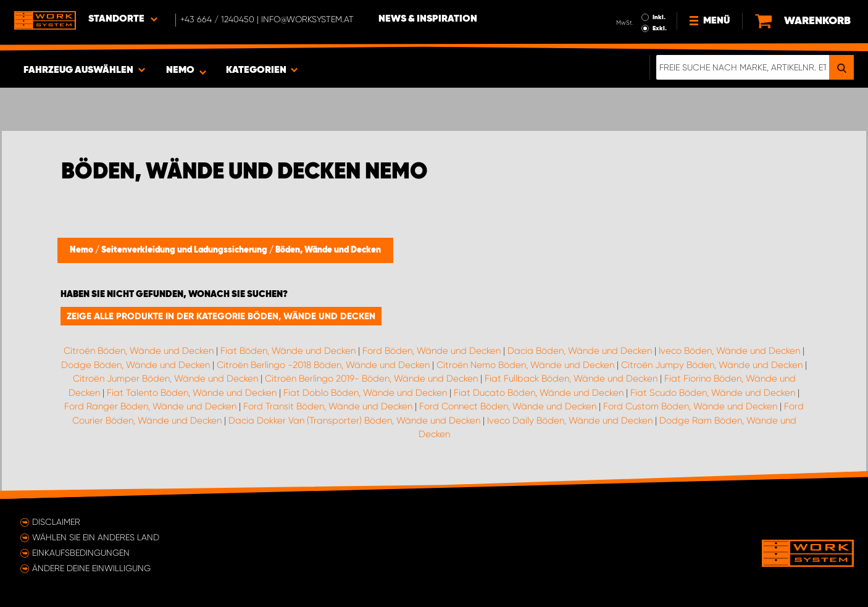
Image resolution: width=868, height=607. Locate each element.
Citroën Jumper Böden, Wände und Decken (165, 379)
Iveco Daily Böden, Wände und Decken (570, 421)
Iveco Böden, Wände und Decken (729, 351)
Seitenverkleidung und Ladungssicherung (185, 250)
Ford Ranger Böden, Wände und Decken (150, 406)
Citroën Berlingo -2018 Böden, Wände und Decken (323, 365)
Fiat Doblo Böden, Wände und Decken (365, 393)
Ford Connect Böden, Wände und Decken (508, 406)
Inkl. (659, 17)
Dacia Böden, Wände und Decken (580, 351)
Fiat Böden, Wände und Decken (288, 351)
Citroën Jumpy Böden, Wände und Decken (712, 365)
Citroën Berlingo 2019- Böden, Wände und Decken (371, 379)
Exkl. (660, 28)
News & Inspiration (428, 19)
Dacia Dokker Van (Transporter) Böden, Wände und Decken (354, 421)
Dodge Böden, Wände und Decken (136, 365)
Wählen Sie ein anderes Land (96, 537)
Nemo (82, 250)
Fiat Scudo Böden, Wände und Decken (713, 393)
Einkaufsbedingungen (81, 553)
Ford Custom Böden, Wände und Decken (690, 406)
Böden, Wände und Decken (328, 250)
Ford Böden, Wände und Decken (432, 351)
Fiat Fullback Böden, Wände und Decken (571, 379)
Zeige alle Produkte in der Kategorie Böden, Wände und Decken (221, 316)
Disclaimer (56, 522)
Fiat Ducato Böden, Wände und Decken (539, 393)
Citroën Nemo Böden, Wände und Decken (525, 365)
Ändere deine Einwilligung (91, 568)
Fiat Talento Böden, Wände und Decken (192, 393)
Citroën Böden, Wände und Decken (139, 351)
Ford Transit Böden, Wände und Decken (328, 406)
